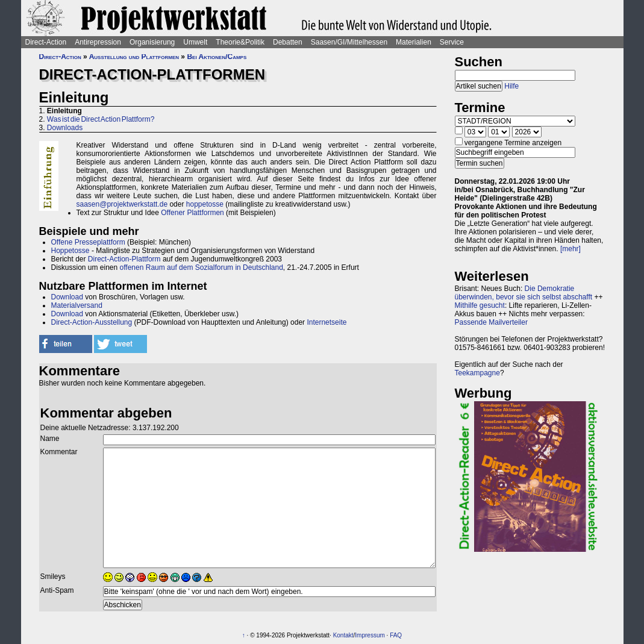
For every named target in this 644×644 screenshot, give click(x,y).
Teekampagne (477, 373)
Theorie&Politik (240, 42)
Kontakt (343, 635)
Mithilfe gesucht (480, 305)
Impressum (370, 635)
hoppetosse (205, 204)
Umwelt (195, 42)
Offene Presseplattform (88, 242)
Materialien (414, 42)
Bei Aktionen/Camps (217, 57)
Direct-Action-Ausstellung (92, 322)
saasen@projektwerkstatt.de (122, 204)
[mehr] (571, 249)
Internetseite (327, 322)
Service (452, 42)
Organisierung (152, 42)
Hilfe (511, 86)
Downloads (65, 128)
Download (67, 297)
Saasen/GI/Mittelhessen (349, 42)
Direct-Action (46, 42)
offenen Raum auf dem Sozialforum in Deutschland (202, 267)
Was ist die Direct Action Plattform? (101, 119)
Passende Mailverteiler (491, 322)
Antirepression (98, 42)
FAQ (396, 635)
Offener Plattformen (192, 213)
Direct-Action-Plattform (124, 259)
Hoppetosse (70, 251)
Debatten (288, 42)
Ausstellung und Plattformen (134, 57)
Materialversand (77, 305)
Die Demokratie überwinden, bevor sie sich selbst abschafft (524, 293)
